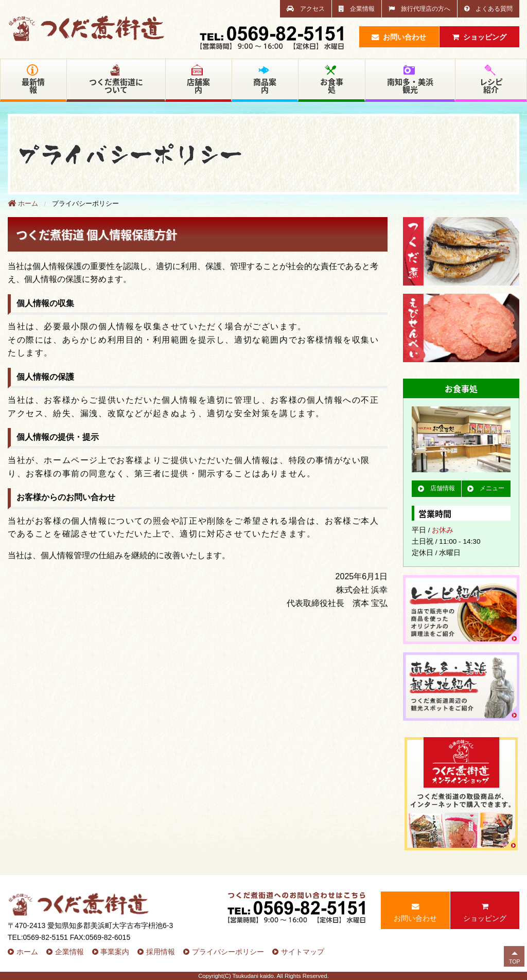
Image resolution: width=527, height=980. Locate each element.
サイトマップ (303, 952)
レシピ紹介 (491, 80)
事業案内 (115, 952)
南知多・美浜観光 (410, 80)
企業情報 (357, 9)
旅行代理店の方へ (419, 9)
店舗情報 (436, 488)
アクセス (306, 9)
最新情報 (33, 80)
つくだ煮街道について (116, 80)
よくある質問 (488, 9)
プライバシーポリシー (228, 952)
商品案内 (265, 80)
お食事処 (332, 80)
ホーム (23, 203)
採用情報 (161, 952)
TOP (515, 961)
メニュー (486, 488)
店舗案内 (198, 80)
